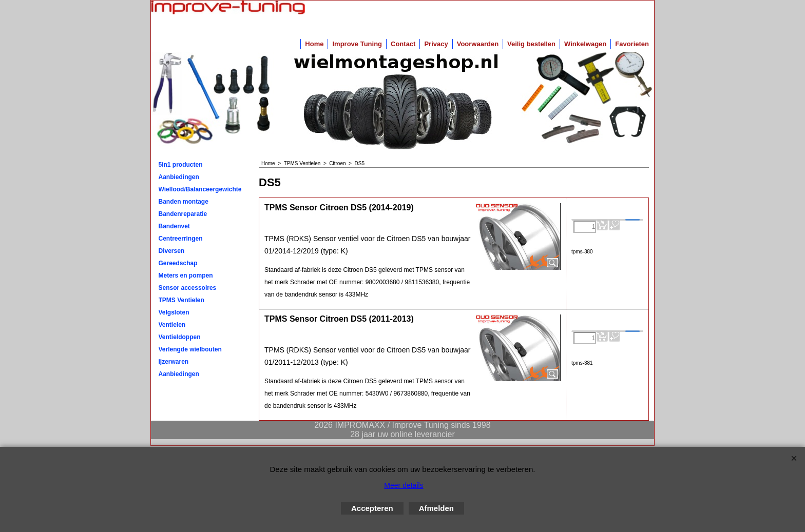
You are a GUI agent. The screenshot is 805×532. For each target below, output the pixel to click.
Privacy (436, 44)
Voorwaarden (478, 44)
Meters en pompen (186, 275)
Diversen (172, 251)
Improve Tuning (357, 44)
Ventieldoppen (180, 337)
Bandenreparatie (183, 214)
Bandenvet (174, 226)
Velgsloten (174, 312)
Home (314, 44)
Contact (403, 44)
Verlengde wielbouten (190, 349)
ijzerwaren (174, 362)
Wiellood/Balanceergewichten (200, 189)
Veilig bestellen (531, 44)
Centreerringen (181, 239)
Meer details (404, 485)
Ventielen (172, 325)
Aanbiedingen (179, 177)
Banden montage (184, 202)
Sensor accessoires (188, 288)
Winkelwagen (585, 44)
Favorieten (632, 44)
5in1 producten (181, 165)
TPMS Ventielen (181, 300)
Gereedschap (178, 263)
